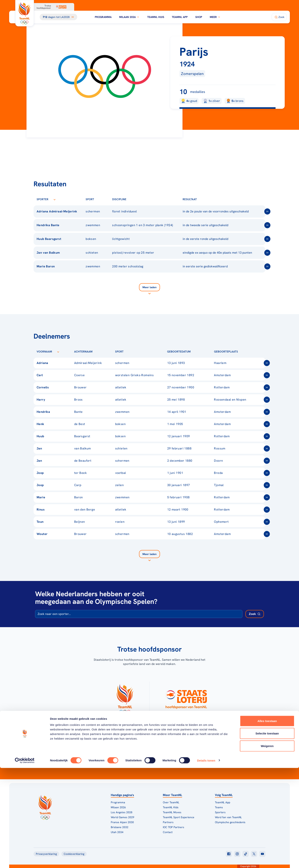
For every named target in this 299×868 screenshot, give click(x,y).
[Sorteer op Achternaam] (99, 352)
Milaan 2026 (129, 17)
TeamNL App (180, 17)
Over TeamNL (171, 802)
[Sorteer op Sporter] (55, 199)
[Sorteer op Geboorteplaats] (244, 352)
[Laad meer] (149, 290)
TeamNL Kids (171, 807)
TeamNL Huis (156, 17)
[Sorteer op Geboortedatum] (197, 352)
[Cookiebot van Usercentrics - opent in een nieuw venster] (25, 861)
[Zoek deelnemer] (255, 614)
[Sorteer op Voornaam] (58, 352)
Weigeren (267, 846)
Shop (199, 17)
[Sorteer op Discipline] (133, 199)
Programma (103, 17)
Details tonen (206, 860)
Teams (219, 807)
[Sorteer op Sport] (100, 199)
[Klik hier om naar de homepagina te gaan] (25, 13)
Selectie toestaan (267, 834)
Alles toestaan (267, 821)
